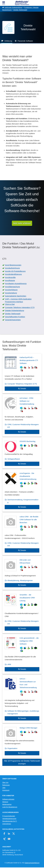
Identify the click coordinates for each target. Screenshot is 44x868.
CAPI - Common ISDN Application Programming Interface (18, 300)
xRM (9, 664)
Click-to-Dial (10, 304)
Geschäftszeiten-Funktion (15, 317)
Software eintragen (8, 799)
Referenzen (6, 785)
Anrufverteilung (11, 293)
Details (23, 389)
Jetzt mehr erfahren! (22, 223)
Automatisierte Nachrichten (16, 296)
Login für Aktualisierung (10, 807)
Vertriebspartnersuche (9, 819)
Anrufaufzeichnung (12, 268)
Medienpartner (7, 804)
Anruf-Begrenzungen (13, 265)
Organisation (12, 748)
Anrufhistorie (10, 280)
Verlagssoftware (14, 459)
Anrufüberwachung (12, 287)
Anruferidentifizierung (13, 274)
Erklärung (8, 41)
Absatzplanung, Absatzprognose (20, 580)
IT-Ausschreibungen (9, 816)
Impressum (6, 790)
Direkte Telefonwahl (20, 10)
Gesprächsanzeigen (13, 320)
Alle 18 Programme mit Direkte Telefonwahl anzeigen (22, 762)
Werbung (5, 802)
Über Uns (5, 783)
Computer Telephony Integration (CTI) (20, 307)
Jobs (4, 788)
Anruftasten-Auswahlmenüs (16, 283)
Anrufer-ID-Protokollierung (15, 271)
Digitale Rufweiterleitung (15, 310)
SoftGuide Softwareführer (13, 7)
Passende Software (25, 41)
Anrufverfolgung (11, 290)
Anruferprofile (10, 277)
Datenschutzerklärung (32, 863)
